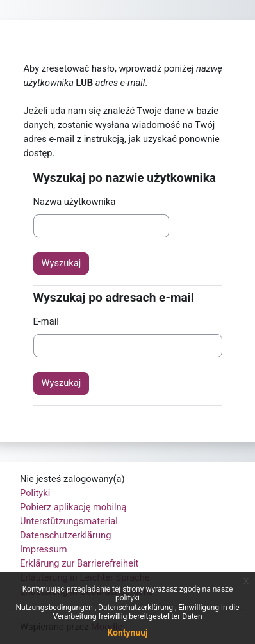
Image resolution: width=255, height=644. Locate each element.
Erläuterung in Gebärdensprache (86, 592)
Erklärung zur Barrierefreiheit (79, 563)
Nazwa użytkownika (75, 202)
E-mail (46, 321)
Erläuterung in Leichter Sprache (85, 577)
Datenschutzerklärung (65, 535)
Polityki (35, 493)
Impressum (44, 549)
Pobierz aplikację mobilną (73, 507)
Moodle (107, 627)
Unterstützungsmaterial (69, 521)
